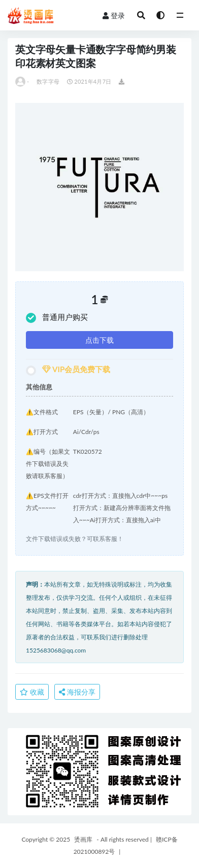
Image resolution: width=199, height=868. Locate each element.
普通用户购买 (57, 318)
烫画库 (83, 839)
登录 (114, 15)
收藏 (32, 692)
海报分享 (77, 692)
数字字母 (48, 81)
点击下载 (99, 340)
